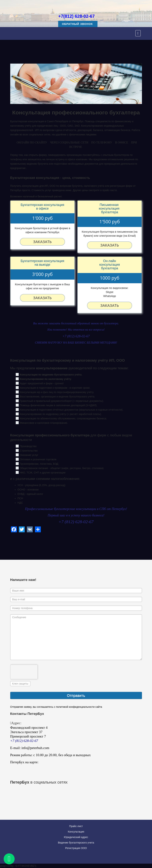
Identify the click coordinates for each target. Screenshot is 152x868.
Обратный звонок (78, 24)
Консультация (76, 832)
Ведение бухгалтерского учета (76, 843)
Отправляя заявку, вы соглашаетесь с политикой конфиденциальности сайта (56, 707)
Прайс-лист (76, 826)
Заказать (42, 242)
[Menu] (138, 33)
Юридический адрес (76, 837)
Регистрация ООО (76, 848)
